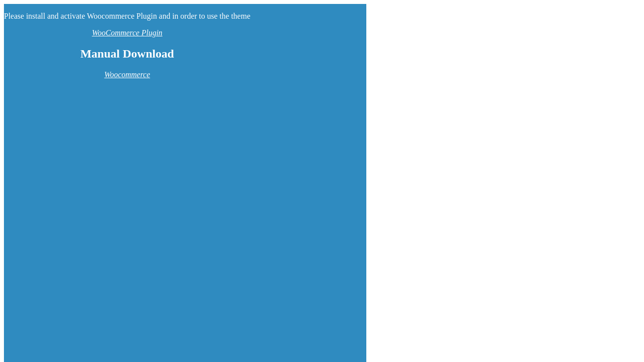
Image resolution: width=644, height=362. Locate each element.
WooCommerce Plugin (127, 33)
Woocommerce (127, 75)
